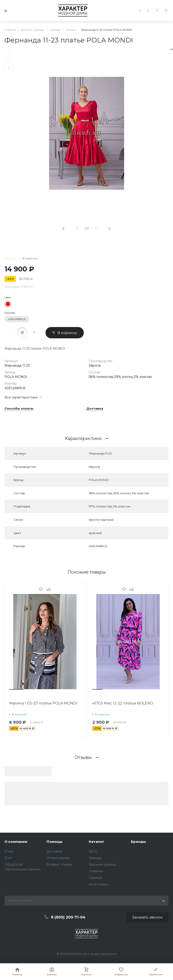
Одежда (96, 878)
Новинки (96, 871)
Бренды (95, 858)
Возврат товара (59, 865)
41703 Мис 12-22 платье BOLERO (123, 703)
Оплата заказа (58, 858)
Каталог (97, 842)
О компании (16, 842)
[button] (16, 689)
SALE (93, 851)
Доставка (95, 409)
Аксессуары (98, 884)
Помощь (55, 842)
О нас (9, 851)
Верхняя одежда (102, 865)
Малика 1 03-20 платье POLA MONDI (43, 703)
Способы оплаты (19, 409)
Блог (8, 858)
